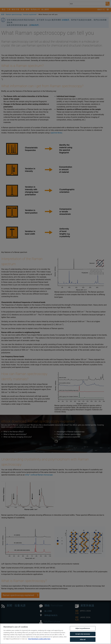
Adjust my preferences (83, 628)
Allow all (83, 640)
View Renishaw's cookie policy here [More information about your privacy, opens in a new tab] (39, 639)
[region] (55, 634)
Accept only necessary (83, 634)
